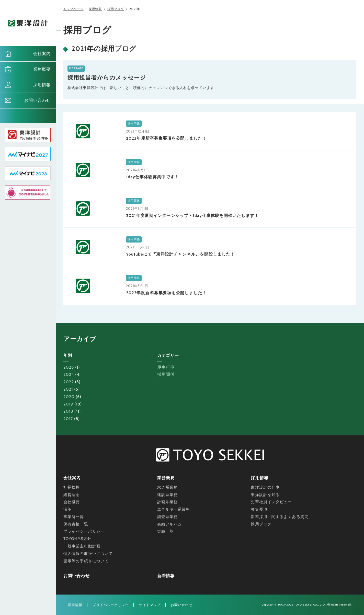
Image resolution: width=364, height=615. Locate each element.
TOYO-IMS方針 (78, 539)
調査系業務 (168, 517)
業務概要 (42, 69)
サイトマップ (150, 605)
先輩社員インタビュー (271, 502)
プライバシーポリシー (84, 531)
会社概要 (72, 502)
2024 (69, 374)
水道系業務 (168, 487)
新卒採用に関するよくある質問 (280, 517)
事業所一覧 (74, 517)
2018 (68, 411)
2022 (69, 382)
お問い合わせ (37, 100)
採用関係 (166, 374)
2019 (68, 404)
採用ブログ (116, 9)
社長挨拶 (72, 487)
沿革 (67, 509)
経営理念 (72, 495)
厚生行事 (166, 367)
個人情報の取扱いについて (88, 554)
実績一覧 (165, 531)
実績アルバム (170, 524)
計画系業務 (168, 502)
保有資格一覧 (76, 524)
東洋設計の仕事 (265, 487)
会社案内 (42, 54)
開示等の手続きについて (86, 561)
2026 (69, 367)
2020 (69, 397)
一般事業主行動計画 (82, 546)
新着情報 (166, 576)
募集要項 (259, 509)
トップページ (73, 9)
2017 (68, 419)
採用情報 (42, 85)
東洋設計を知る (265, 495)
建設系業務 (168, 495)
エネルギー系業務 (174, 509)
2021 (68, 389)
